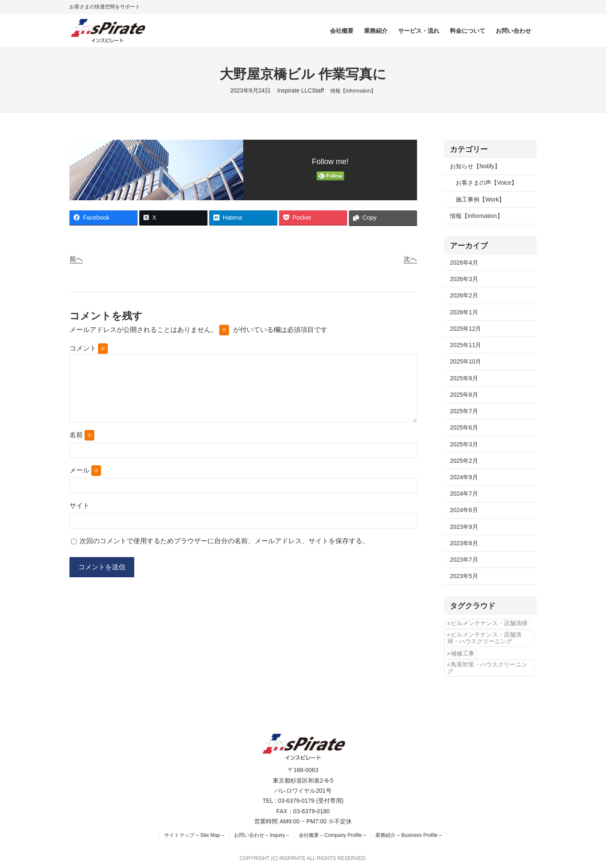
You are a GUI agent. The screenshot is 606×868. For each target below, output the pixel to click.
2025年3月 (464, 444)
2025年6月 (464, 427)
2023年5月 (464, 576)
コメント (89, 348)
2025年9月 (464, 378)
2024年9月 (464, 477)
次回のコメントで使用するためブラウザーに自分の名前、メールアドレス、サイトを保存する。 (224, 541)
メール (85, 471)
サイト (80, 506)
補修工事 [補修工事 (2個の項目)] (462, 654)
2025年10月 (465, 361)
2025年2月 (464, 461)
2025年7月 (464, 411)
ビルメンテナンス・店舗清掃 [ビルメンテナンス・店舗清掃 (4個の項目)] (489, 623)
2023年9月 (464, 527)
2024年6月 (464, 510)
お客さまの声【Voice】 (486, 183)
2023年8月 (464, 543)
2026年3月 (464, 279)
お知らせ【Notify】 (475, 166)
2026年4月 (464, 263)
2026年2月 (464, 295)
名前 (82, 435)
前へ (76, 259)
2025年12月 (465, 329)
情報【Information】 (353, 91)
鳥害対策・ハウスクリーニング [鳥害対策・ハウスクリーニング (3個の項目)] (487, 668)
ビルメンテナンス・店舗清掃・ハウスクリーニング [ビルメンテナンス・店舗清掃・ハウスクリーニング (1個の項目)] (484, 638)
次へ (410, 259)
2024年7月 (464, 494)
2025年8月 (464, 395)
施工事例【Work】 (480, 199)
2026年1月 (464, 312)
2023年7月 (464, 560)
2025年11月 (465, 345)
